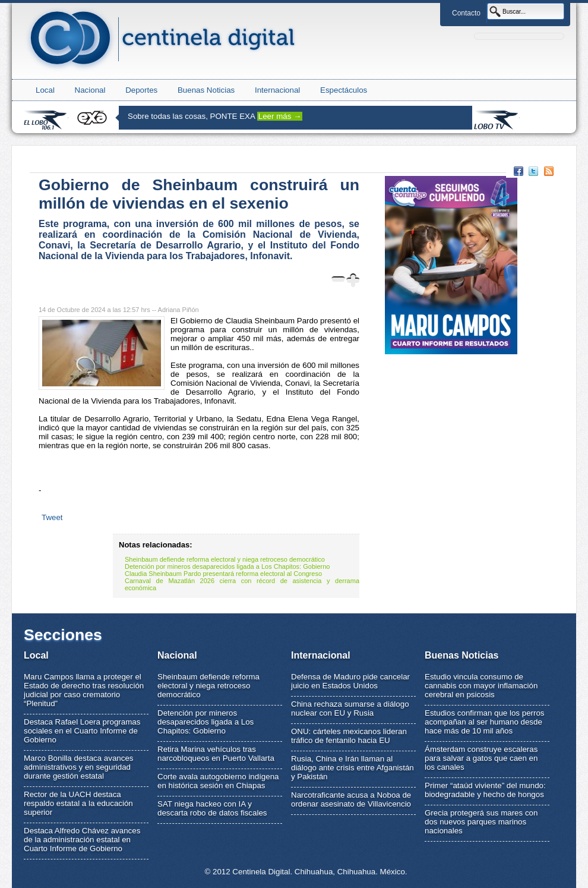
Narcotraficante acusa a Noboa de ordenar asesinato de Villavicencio (351, 799)
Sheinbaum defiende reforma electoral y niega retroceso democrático (225, 559)
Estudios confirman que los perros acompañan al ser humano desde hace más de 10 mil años (485, 722)
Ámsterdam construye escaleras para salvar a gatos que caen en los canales (481, 758)
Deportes (141, 90)
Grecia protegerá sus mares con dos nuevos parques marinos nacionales (481, 822)
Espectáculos (344, 90)
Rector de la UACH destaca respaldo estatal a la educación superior (78, 803)
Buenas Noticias (206, 90)
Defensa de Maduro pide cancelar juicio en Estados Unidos (350, 681)
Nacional (90, 90)
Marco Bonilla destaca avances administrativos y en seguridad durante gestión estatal (78, 767)
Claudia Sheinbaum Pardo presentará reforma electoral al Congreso (223, 574)
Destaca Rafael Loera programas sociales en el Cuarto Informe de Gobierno (82, 731)
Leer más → (280, 116)
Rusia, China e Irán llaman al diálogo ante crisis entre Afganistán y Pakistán (353, 768)
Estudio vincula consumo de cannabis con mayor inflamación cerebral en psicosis (481, 686)
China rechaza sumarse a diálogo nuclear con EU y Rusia (350, 708)
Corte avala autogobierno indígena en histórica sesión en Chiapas (218, 781)
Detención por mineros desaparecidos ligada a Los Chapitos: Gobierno (227, 566)
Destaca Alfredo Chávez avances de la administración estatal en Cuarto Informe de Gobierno (82, 840)
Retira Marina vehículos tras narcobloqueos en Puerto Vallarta (216, 754)
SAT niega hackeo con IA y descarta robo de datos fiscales (212, 808)
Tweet (52, 517)
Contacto (466, 13)
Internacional (277, 90)
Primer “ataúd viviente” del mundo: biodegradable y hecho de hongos (485, 790)
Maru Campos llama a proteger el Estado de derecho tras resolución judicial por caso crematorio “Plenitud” (84, 690)
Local (45, 90)
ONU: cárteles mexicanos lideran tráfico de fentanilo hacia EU (349, 736)
